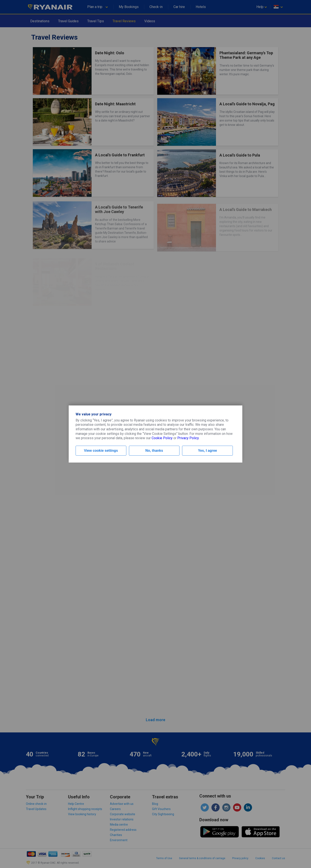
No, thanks (154, 451)
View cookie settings (101, 451)
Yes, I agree (208, 451)
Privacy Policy (188, 438)
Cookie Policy (162, 438)
